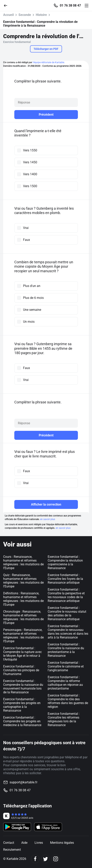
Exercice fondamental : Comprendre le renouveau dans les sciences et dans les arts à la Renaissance (68, 632)
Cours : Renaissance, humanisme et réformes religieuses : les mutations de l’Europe (23, 562)
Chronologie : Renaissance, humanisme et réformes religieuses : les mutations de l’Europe (23, 617)
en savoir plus (48, 519)
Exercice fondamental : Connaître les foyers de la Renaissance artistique (65, 579)
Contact (9, 843)
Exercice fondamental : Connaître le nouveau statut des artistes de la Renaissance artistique (67, 613)
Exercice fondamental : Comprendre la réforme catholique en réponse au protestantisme (65, 683)
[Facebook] (35, 859)
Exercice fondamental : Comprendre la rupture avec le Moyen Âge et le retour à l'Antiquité (22, 654)
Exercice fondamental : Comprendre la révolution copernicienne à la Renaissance (65, 562)
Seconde (25, 15)
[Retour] (7, 5)
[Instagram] (56, 859)
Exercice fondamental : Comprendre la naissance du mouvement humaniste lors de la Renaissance (23, 687)
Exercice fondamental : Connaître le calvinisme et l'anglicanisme (66, 666)
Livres (39, 843)
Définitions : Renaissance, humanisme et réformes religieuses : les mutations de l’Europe (23, 599)
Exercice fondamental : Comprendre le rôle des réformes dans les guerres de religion (68, 701)
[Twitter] (45, 859)
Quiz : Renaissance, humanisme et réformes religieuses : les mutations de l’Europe (23, 581)
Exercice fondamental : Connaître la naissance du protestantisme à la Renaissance (66, 650)
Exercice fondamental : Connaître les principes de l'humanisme (21, 670)
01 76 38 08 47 (70, 6)
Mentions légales (62, 843)
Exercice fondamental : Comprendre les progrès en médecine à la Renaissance (22, 721)
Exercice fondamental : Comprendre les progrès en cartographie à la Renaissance (22, 705)
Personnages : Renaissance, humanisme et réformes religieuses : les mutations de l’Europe (23, 635)
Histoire (41, 15)
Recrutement (12, 850)
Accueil (8, 15)
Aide (24, 843)
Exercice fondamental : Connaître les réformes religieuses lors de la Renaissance (64, 719)
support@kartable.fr (23, 782)
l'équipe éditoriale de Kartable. (49, 62)
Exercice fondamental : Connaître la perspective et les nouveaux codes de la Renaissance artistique (66, 595)
